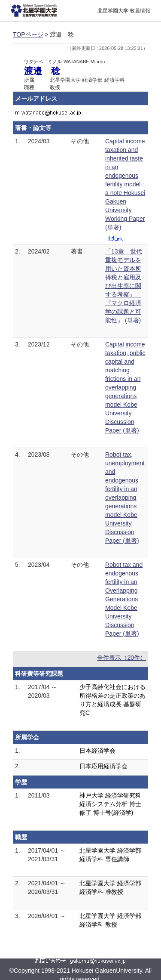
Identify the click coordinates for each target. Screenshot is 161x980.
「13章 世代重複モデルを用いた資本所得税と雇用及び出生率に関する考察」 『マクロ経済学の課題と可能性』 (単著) (124, 286)
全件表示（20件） (122, 658)
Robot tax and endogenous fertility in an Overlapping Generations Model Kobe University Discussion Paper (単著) (124, 599)
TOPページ (28, 34)
